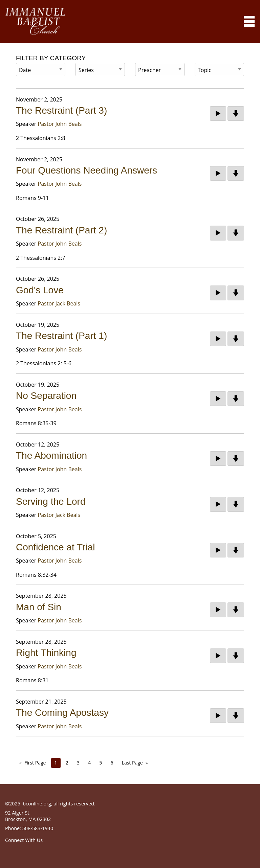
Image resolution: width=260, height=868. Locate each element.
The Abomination (51, 455)
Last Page (132, 763)
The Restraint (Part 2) (61, 230)
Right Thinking (46, 653)
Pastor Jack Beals (59, 303)
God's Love (40, 290)
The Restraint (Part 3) (61, 110)
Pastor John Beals (60, 124)
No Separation (46, 396)
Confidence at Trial (55, 547)
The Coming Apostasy (62, 713)
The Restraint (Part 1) (61, 336)
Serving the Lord (51, 501)
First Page (35, 763)
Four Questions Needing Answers (86, 170)
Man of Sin (39, 607)
